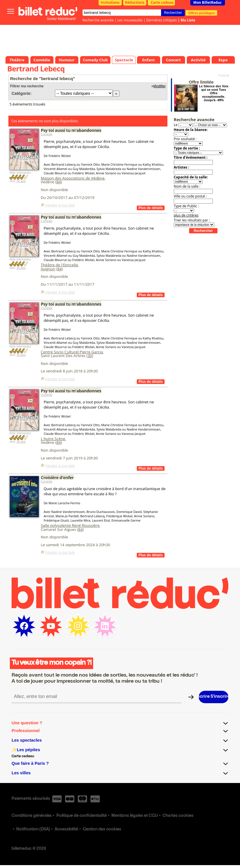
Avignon (48, 269)
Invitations (110, 2)
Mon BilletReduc (208, 2)
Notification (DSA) (33, 830)
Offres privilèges (201, 13)
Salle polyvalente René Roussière (70, 525)
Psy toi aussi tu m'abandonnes (71, 130)
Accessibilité (66, 830)
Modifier (159, 86)
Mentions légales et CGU (135, 816)
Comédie (47, 134)
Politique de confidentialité (82, 816)
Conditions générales (32, 816)
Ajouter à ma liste (60, 205)
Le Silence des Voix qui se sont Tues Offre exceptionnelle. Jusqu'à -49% (214, 93)
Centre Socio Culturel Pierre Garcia (72, 352)
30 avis (21, 181)
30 (90, 356)
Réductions (135, 2)
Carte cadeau (162, 2)
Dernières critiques (162, 20)
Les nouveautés (130, 20)
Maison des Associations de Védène (73, 178)
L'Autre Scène (53, 439)
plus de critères (186, 215)
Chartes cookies (178, 816)
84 (59, 182)
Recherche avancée (98, 20)
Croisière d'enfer (57, 477)
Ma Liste (188, 20)
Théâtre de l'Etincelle (59, 265)
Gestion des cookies (102, 830)
